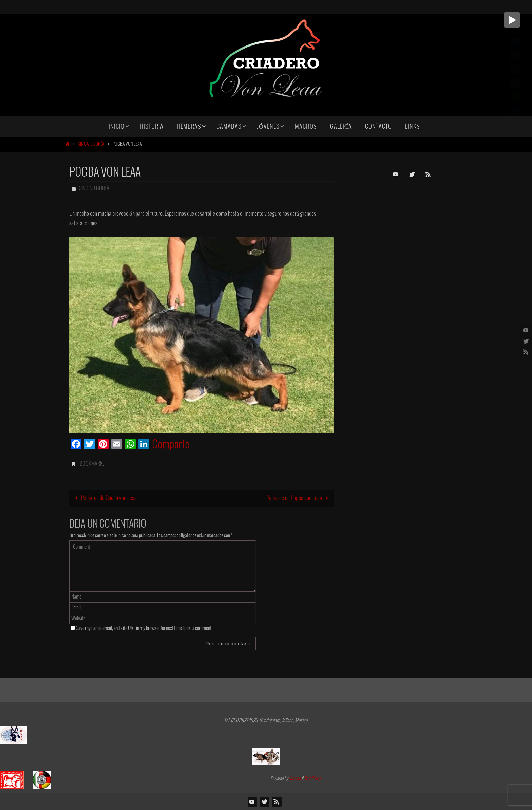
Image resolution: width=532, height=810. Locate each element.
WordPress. (313, 779)
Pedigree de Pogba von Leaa (299, 498)
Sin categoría (91, 144)
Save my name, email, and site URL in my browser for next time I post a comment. (144, 628)
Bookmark (91, 464)
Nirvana (295, 779)
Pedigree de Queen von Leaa (104, 498)
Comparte (171, 445)
